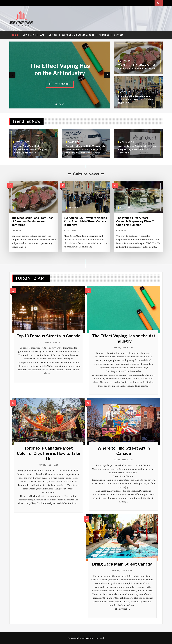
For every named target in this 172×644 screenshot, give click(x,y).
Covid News (29, 35)
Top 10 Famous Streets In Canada (49, 336)
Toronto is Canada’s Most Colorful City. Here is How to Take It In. (49, 453)
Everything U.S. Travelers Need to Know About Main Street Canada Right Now (136, 100)
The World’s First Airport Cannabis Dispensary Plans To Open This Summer (136, 221)
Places (56, 342)
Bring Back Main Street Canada (122, 564)
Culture (53, 35)
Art (42, 35)
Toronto (22, 355)
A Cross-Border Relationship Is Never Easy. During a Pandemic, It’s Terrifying (138, 150)
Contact (119, 35)
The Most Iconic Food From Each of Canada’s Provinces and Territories (32, 221)
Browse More (60, 84)
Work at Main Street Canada (78, 35)
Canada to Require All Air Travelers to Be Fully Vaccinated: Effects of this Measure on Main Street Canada (86, 150)
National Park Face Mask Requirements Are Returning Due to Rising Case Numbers (32, 150)
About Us (104, 35)
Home (15, 35)
